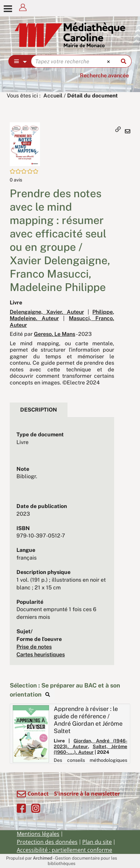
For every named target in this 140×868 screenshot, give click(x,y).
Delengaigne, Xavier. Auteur (47, 312)
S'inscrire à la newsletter (87, 794)
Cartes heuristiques (41, 655)
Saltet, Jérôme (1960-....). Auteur (90, 749)
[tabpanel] (62, 545)
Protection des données (47, 842)
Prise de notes (34, 647)
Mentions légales (38, 834)
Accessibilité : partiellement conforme (64, 850)
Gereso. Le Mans (55, 334)
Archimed (43, 858)
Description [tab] (39, 410)
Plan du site (97, 842)
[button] (25, 144)
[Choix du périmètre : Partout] (20, 61)
